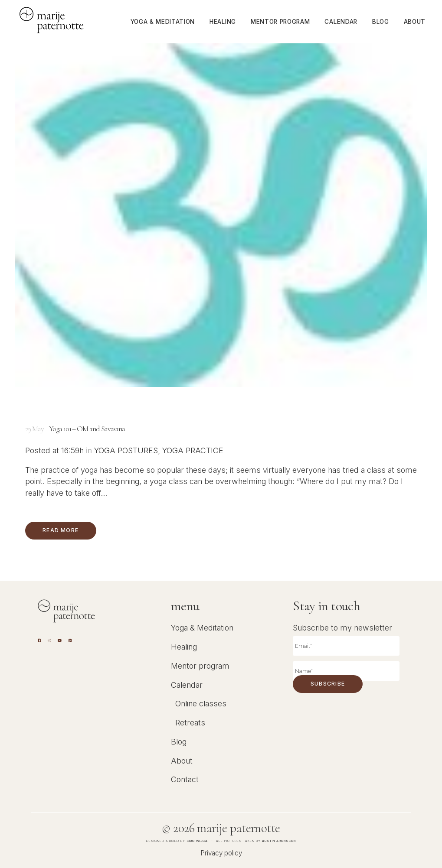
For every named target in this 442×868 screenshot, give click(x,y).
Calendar (187, 685)
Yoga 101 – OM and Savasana (87, 429)
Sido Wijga (197, 841)
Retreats (190, 723)
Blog (179, 742)
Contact (185, 779)
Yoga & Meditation (202, 628)
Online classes (201, 704)
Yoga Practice (193, 450)
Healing (184, 647)
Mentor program (200, 666)
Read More (61, 530)
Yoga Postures (126, 450)
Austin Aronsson (279, 841)
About (182, 761)
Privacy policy (221, 853)
